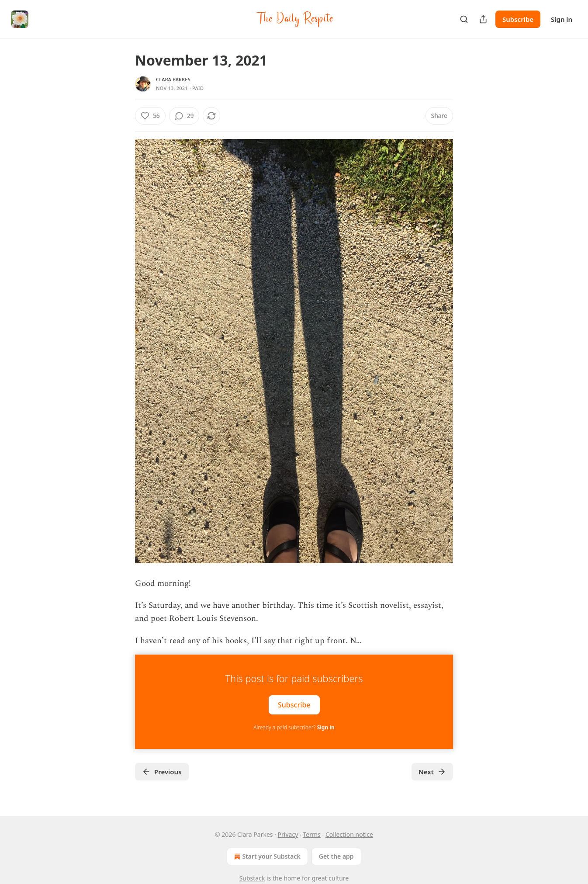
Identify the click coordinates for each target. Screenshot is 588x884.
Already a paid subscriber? (294, 727)
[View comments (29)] (184, 116)
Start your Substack (266, 856)
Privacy (288, 834)
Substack (252, 878)
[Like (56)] (150, 116)
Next (432, 772)
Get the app (336, 856)
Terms (311, 834)
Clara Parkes (173, 79)
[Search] (464, 19)
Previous (162, 772)
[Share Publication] (483, 19)
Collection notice (349, 834)
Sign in (562, 19)
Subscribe (518, 19)
